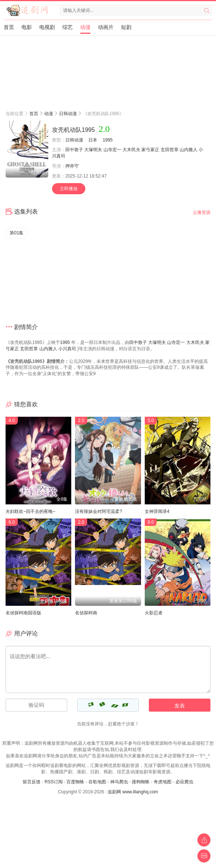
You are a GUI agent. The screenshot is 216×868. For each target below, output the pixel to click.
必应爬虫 (184, 782)
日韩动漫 (68, 114)
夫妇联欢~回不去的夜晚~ (30, 511)
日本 (93, 140)
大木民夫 (131, 150)
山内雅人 (189, 150)
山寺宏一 (112, 150)
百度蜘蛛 (75, 782)
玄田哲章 (170, 150)
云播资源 (202, 212)
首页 (9, 27)
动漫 (85, 27)
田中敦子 (74, 150)
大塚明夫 (93, 150)
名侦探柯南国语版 (23, 613)
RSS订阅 (54, 782)
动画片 (106, 27)
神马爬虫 (119, 782)
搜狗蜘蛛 (141, 782)
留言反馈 (32, 782)
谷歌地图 (97, 782)
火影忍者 (154, 613)
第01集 (17, 233)
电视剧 (47, 27)
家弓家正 (150, 150)
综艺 (68, 27)
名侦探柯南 (86, 613)
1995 (108, 140)
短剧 (126, 27)
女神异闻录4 (157, 511)
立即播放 (69, 189)
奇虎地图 (163, 782)
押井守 (72, 166)
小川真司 (67, 349)
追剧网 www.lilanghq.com (133, 792)
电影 (27, 27)
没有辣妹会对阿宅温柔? (99, 511)
